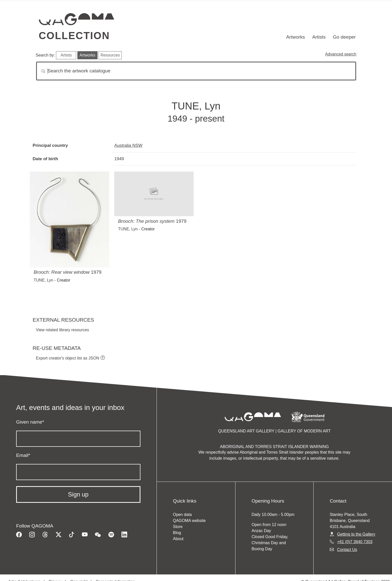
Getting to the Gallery (356, 534)
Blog (177, 533)
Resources (110, 55)
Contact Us (347, 550)
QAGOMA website (189, 521)
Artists (319, 37)
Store (178, 527)
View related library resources (63, 330)
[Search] (196, 71)
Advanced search (341, 54)
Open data (182, 515)
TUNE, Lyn (44, 280)
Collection (74, 36)
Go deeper (344, 37)
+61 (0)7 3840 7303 (355, 542)
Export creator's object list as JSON (68, 358)
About (178, 539)
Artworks (296, 37)
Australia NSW (128, 145)
